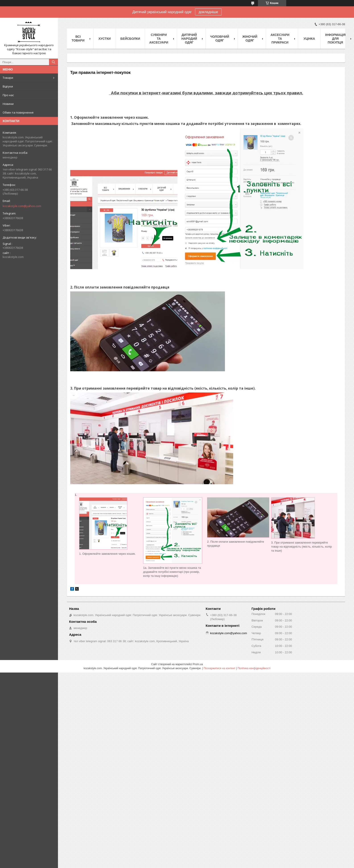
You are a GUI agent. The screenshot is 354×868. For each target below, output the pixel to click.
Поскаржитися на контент (219, 668)
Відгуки (8, 86)
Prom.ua (198, 664)
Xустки (105, 39)
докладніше (208, 12)
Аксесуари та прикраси (280, 39)
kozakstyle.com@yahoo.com (22, 206)
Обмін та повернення (18, 112)
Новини (8, 104)
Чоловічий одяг (220, 38)
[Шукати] (54, 62)
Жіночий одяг (250, 38)
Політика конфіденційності (254, 668)
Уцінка (309, 39)
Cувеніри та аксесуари (159, 39)
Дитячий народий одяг (189, 39)
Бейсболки (130, 39)
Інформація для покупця (335, 39)
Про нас (8, 95)
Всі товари (78, 38)
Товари (8, 78)
